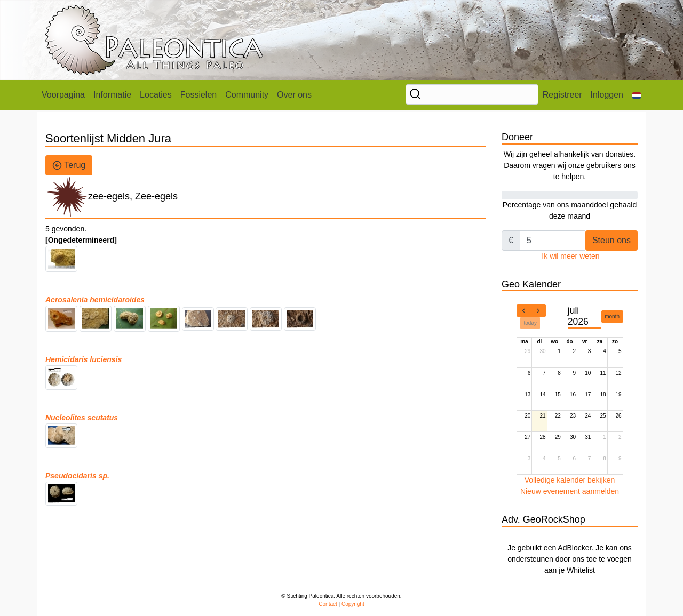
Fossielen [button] (198, 95)
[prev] (524, 310)
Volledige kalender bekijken (570, 480)
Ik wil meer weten (570, 256)
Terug (69, 165)
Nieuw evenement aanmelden (570, 491)
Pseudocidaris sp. (77, 476)
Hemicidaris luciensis (84, 359)
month (612, 317)
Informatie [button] (112, 95)
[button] (637, 95)
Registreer (562, 95)
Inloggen (607, 95)
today (530, 323)
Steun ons (611, 240)
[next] (538, 310)
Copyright (353, 604)
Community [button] (247, 95)
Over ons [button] (294, 95)
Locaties (156, 95)
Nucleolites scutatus (82, 418)
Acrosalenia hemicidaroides (95, 300)
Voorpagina (63, 95)
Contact (328, 604)
